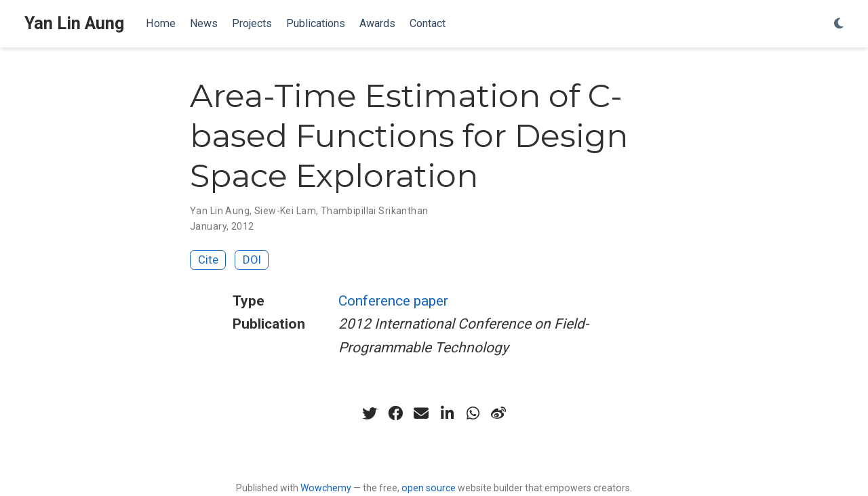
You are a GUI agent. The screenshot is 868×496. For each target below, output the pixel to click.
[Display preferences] (839, 24)
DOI (252, 260)
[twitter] (370, 413)
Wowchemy (326, 488)
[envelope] (421, 413)
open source (429, 488)
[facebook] (395, 413)
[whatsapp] (473, 413)
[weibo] (498, 413)
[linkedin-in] (447, 413)
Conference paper (393, 301)
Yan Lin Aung (74, 23)
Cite (208, 260)
